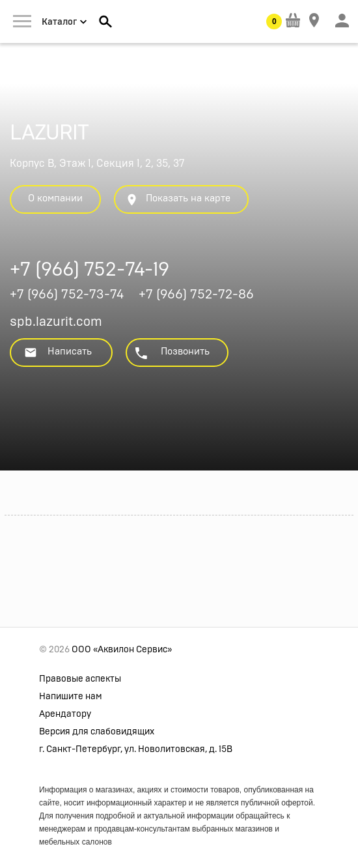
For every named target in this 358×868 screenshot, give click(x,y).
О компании (55, 198)
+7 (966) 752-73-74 (67, 295)
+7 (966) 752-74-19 (89, 271)
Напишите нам (71, 697)
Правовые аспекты (80, 679)
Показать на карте (178, 200)
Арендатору (65, 714)
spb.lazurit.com (56, 322)
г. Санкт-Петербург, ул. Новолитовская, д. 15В (136, 749)
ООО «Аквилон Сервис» (122, 650)
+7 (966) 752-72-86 (196, 295)
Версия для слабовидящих (97, 732)
